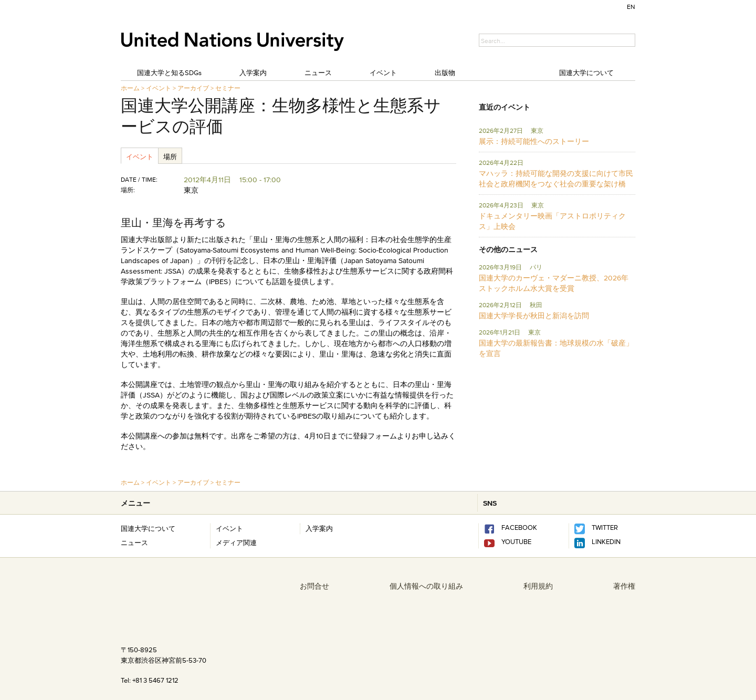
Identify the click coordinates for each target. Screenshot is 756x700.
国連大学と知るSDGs (169, 72)
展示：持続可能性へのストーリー (534, 141)
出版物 (445, 72)
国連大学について (586, 72)
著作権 (624, 586)
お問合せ (314, 586)
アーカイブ (193, 88)
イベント (383, 72)
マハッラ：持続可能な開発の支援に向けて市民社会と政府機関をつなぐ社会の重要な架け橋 (556, 179)
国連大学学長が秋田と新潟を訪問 (534, 316)
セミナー (228, 88)
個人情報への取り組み (426, 586)
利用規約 (538, 586)
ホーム (130, 88)
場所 (170, 156)
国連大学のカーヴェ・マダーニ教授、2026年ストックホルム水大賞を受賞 (554, 283)
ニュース (318, 72)
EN (631, 7)
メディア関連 (236, 542)
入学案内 (253, 72)
